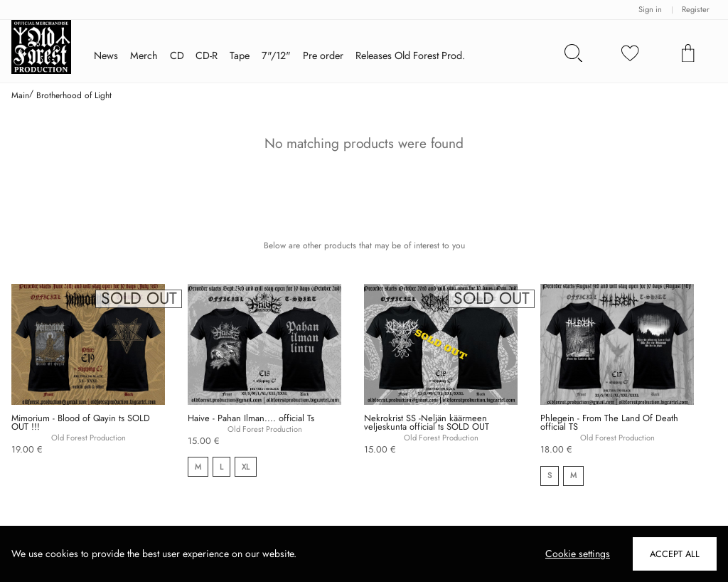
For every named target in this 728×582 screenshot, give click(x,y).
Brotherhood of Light (74, 95)
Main (20, 95)
